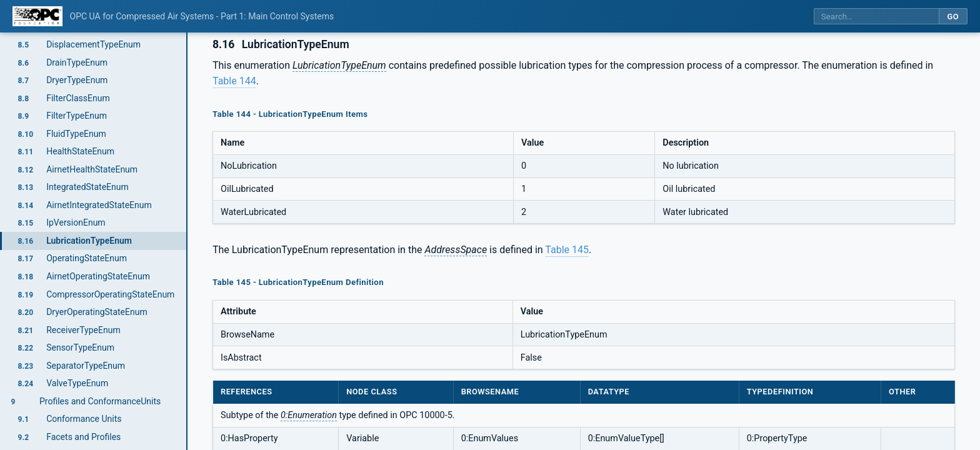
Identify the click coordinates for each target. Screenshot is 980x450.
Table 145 (567, 250)
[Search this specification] (876, 17)
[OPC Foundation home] (37, 16)
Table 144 (234, 81)
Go (953, 17)
